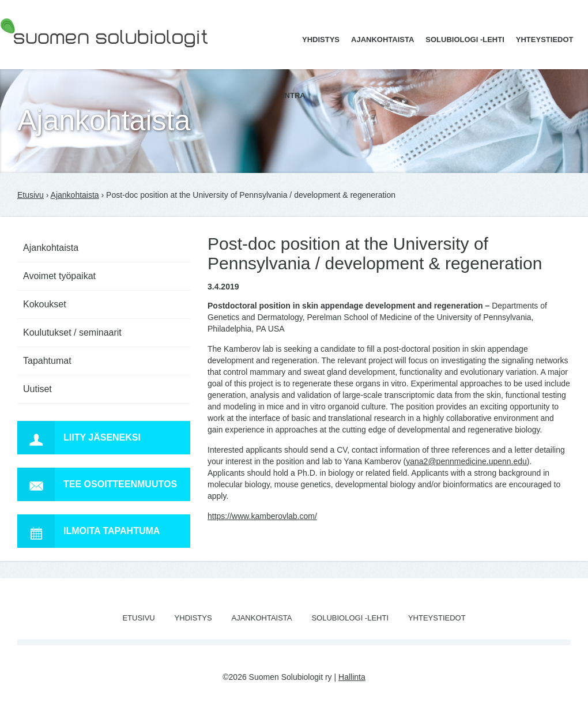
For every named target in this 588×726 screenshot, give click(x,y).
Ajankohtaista (382, 40)
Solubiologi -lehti (465, 40)
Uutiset (37, 389)
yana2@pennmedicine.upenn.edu (466, 461)
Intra (294, 95)
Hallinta (352, 677)
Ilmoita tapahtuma (88, 531)
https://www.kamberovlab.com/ (262, 516)
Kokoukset (45, 304)
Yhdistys (321, 40)
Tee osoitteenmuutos (97, 484)
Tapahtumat (47, 361)
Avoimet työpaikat (59, 276)
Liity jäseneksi (79, 438)
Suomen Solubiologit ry (42, 55)
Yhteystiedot (545, 40)
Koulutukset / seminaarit (72, 332)
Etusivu (31, 195)
